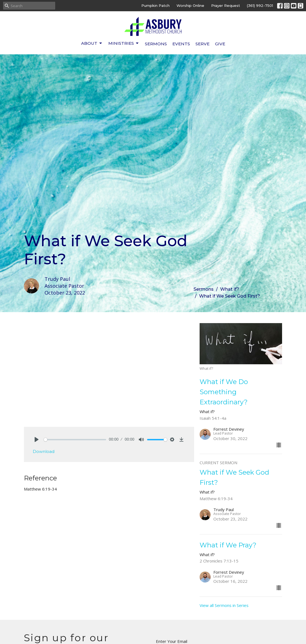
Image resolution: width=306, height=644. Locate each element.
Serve (202, 44)
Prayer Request (226, 5)
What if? (230, 289)
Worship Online (190, 5)
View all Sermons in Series (224, 605)
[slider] (75, 440)
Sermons (156, 44)
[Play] (37, 439)
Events (181, 44)
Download (44, 451)
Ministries (124, 43)
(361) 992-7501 (260, 5)
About (92, 43)
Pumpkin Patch (155, 5)
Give (220, 44)
